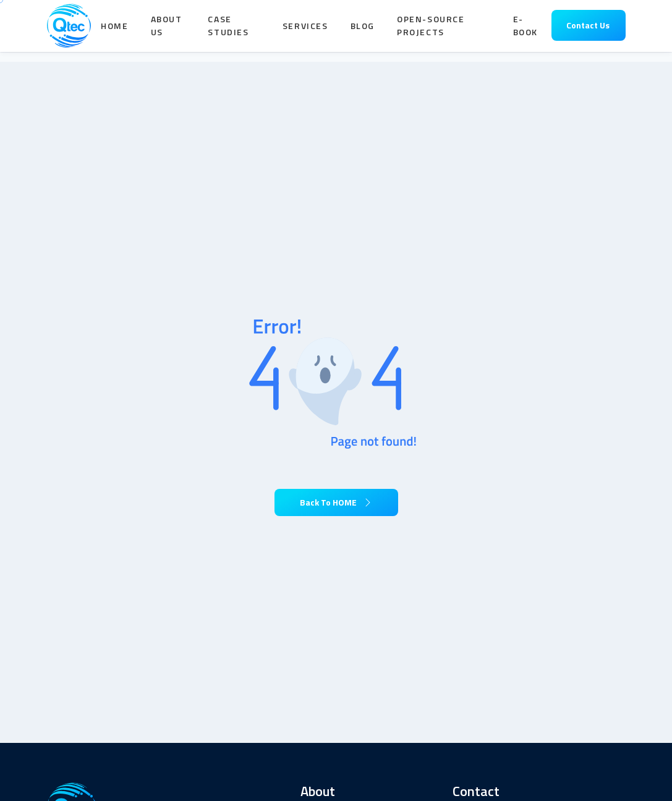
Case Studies (228, 31)
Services (305, 31)
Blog (363, 31)
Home (114, 31)
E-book (525, 31)
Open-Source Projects (431, 31)
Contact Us (588, 31)
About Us (167, 31)
